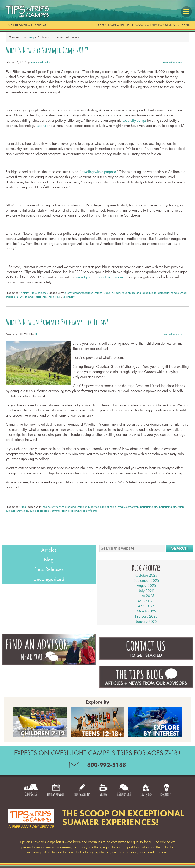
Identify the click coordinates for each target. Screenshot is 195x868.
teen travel (55, 295)
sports (42, 124)
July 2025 (146, 588)
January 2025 (146, 618)
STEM (20, 295)
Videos (106, 794)
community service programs (59, 504)
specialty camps (134, 119)
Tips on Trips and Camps (29, 12)
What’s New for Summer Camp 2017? (39, 50)
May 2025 (146, 598)
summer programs (40, 508)
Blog (23, 504)
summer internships (36, 295)
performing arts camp (171, 504)
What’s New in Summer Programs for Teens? (47, 320)
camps (98, 291)
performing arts (149, 504)
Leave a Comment (172, 61)
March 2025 (146, 608)
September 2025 (146, 577)
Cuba (107, 291)
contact (66, 764)
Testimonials (130, 794)
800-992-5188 (110, 764)
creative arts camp (128, 504)
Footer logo (31, 819)
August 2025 (146, 583)
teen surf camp (89, 508)
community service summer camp (97, 504)
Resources (181, 794)
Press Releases (39, 291)
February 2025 (146, 613)
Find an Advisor (47, 794)
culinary (116, 291)
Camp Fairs (17, 794)
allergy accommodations (79, 291)
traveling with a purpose (98, 170)
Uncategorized (49, 576)
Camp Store (157, 794)
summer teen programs (66, 508)
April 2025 (146, 603)
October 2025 (146, 572)
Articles (25, 291)
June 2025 (146, 593)
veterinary (69, 295)
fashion (127, 291)
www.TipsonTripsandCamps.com (99, 275)
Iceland (137, 291)
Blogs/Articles (79, 794)
